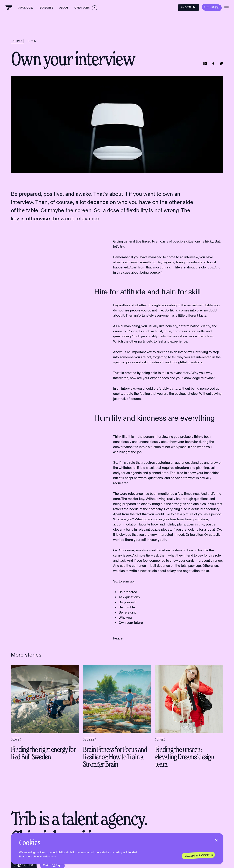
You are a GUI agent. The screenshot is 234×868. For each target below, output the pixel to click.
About (64, 7)
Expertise (47, 7)
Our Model (26, 7)
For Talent (212, 7)
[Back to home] (9, 8)
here (53, 856)
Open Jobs (86, 7)
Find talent (189, 7)
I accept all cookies (198, 855)
